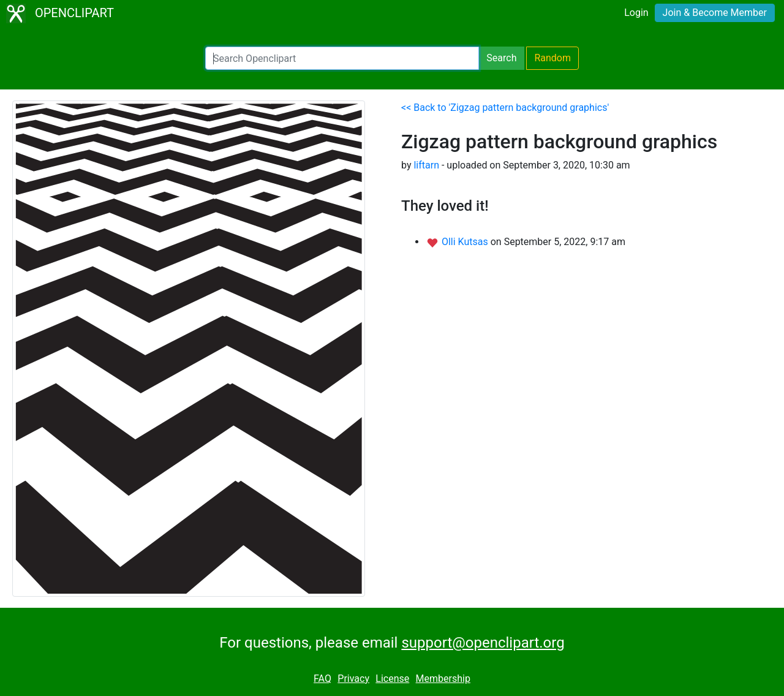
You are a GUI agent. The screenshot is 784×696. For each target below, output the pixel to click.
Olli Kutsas (466, 242)
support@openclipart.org (483, 643)
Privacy (353, 679)
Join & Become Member (715, 13)
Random (552, 58)
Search (501, 58)
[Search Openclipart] (342, 58)
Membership (443, 679)
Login (636, 13)
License (392, 679)
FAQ (322, 679)
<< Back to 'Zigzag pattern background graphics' (505, 108)
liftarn (426, 165)
